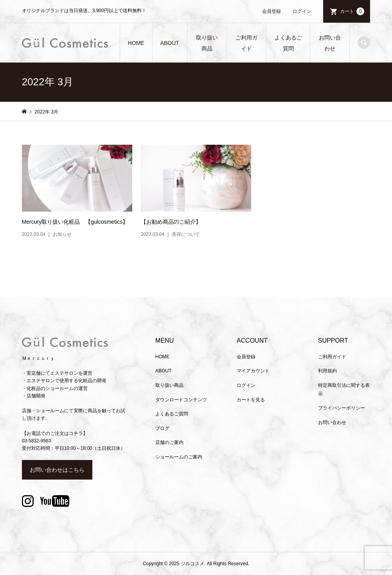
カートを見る (251, 400)
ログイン (302, 11)
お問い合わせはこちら (57, 470)
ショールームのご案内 (179, 457)
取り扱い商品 (207, 43)
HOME (136, 43)
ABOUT (170, 43)
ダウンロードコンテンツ (181, 400)
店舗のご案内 (169, 442)
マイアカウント (253, 371)
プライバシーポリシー (342, 408)
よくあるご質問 (288, 43)
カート (352, 11)
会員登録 (272, 11)
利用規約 (327, 371)
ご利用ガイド (246, 43)
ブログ (162, 428)
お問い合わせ (330, 43)
